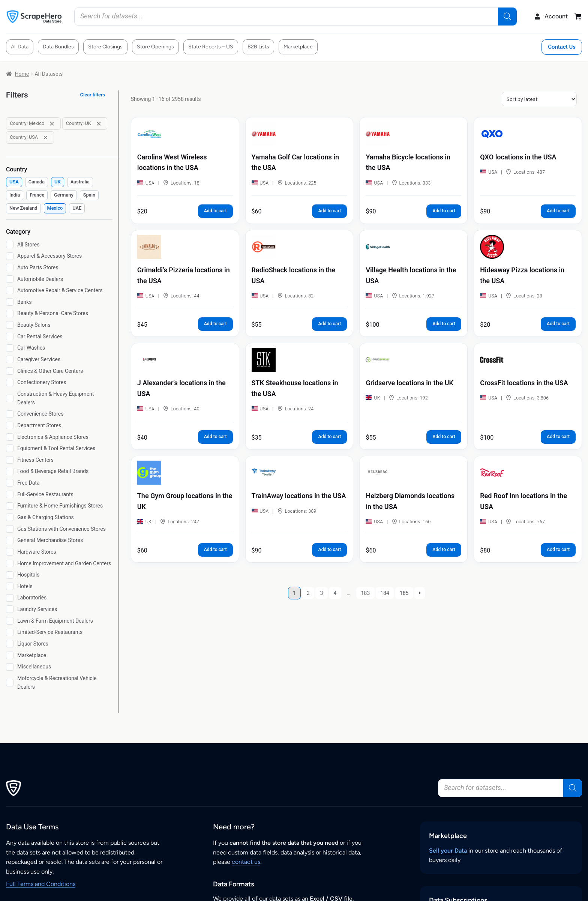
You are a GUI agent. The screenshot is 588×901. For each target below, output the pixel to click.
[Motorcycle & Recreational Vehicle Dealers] (10, 683)
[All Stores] (10, 245)
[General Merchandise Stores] (10, 541)
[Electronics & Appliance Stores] (10, 437)
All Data (20, 47)
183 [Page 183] (366, 593)
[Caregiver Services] (10, 359)
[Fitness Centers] (10, 460)
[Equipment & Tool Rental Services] (10, 448)
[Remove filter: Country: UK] (99, 124)
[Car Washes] (10, 348)
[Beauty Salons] (10, 325)
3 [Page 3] (322, 593)
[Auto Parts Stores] (10, 267)
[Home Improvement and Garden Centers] (10, 563)
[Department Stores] (10, 425)
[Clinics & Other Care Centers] (10, 371)
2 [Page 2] (308, 593)
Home (22, 74)
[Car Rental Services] (10, 336)
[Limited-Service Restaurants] (10, 632)
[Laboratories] (10, 598)
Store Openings (155, 47)
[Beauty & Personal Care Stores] (10, 314)
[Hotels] (10, 586)
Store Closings (105, 47)
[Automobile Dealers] (10, 279)
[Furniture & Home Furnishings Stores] (10, 506)
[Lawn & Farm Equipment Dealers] (10, 621)
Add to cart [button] (215, 211)
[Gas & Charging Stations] (10, 517)
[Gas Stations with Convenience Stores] (10, 529)
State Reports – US (211, 47)
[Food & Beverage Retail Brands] (10, 472)
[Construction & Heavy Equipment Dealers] (10, 398)
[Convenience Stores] (10, 414)
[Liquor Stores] (10, 644)
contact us (246, 862)
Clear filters (93, 95)
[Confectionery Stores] (10, 383)
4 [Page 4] (335, 593)
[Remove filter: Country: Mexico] (52, 124)
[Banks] (10, 302)
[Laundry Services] (10, 609)
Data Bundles (58, 47)
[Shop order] (539, 99)
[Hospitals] (10, 575)
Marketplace (298, 47)
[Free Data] (10, 483)
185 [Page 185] (404, 593)
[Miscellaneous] (10, 667)
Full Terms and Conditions (41, 884)
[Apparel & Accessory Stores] (10, 256)
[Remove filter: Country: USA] (46, 137)
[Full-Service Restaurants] (10, 494)
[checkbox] (14, 182)
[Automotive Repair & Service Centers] (10, 290)
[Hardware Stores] (10, 552)
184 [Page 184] (385, 593)
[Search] (507, 17)
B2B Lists (258, 47)
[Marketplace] (10, 655)
